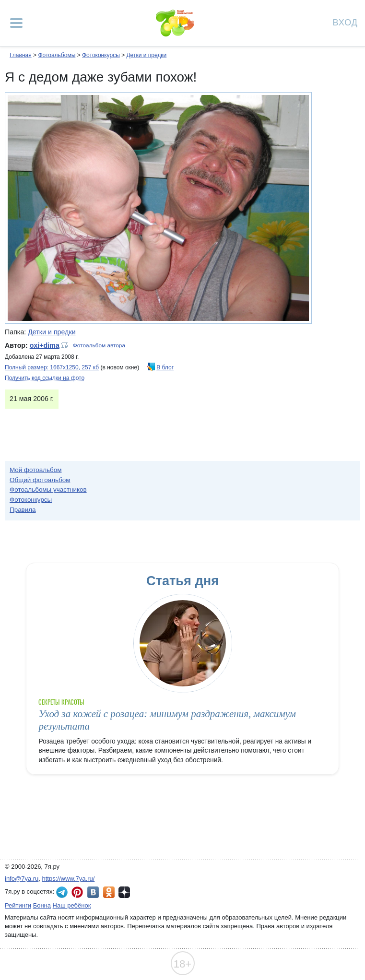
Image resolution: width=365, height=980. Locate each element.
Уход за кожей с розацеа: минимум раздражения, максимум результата (167, 720)
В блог (165, 367)
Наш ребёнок (72, 905)
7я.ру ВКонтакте (93, 892)
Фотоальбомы (57, 55)
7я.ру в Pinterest (77, 892)
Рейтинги (18, 905)
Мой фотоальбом (36, 470)
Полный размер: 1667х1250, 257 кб (52, 367)
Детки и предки (146, 55)
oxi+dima (45, 345)
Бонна (42, 905)
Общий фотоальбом (40, 480)
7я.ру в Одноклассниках (109, 892)
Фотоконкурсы (101, 55)
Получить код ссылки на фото (45, 378)
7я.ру (124, 892)
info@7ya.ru (22, 879)
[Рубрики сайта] (16, 23)
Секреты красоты (61, 702)
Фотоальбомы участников (48, 490)
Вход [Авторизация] (345, 22)
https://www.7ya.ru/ (69, 879)
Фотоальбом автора (99, 345)
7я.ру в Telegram (62, 892)
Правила (23, 510)
